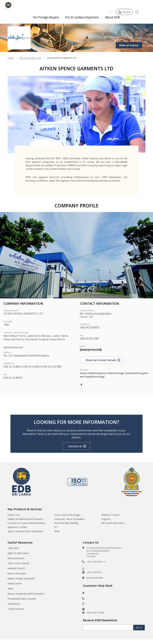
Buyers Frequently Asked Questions (26, 594)
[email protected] (91, 350)
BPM (57, 531)
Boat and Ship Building (66, 523)
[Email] (108, 628)
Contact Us (75, 446)
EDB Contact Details (18, 563)
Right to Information (18, 553)
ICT (56, 527)
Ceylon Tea (13, 515)
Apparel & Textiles (17, 527)
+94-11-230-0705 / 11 (96, 562)
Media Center (15, 583)
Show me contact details (101, 360)
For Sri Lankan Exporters (82, 19)
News (11, 589)
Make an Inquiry (129, 45)
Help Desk (13, 548)
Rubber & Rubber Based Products (25, 519)
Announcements (16, 558)
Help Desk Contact (96, 612)
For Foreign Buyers (46, 19)
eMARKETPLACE (16, 568)
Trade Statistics (16, 609)
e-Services (125, 5)
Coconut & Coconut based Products (27, 523)
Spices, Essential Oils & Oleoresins (25, 531)
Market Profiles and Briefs (21, 579)
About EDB (112, 19)
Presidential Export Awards (22, 599)
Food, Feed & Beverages (67, 515)
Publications (14, 604)
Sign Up (139, 627)
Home (11, 58)
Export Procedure (17, 573)
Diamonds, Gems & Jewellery (69, 519)
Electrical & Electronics (113, 523)
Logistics (106, 519)
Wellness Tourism (110, 515)
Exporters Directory (30, 58)
